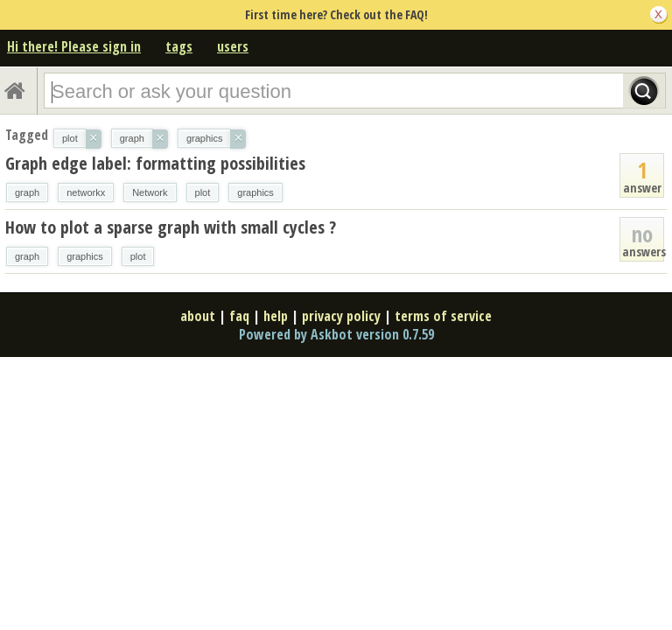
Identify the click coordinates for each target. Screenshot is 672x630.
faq (239, 316)
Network (150, 192)
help (276, 316)
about (198, 316)
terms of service (443, 316)
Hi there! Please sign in (74, 46)
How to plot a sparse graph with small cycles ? (171, 227)
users (233, 46)
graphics (255, 192)
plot (203, 192)
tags (179, 46)
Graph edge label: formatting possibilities (155, 163)
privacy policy (341, 316)
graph (27, 192)
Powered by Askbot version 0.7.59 (336, 334)
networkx (86, 192)
